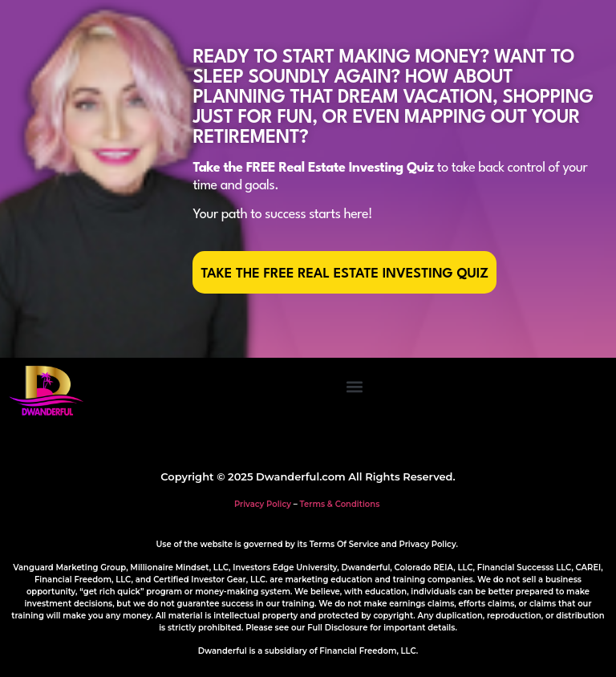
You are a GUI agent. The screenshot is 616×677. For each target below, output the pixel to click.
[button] (354, 387)
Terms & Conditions (340, 504)
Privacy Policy (263, 504)
